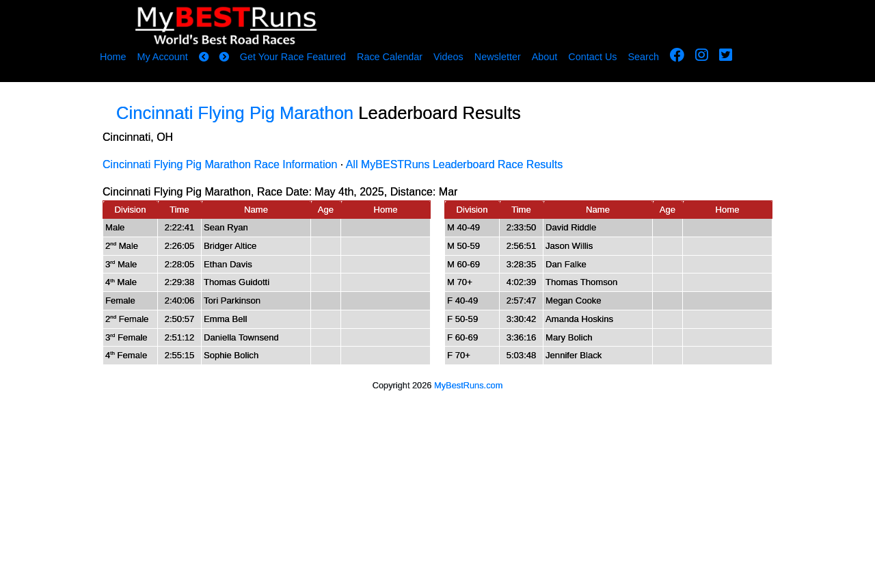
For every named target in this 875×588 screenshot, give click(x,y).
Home (113, 57)
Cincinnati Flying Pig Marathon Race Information (220, 164)
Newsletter (498, 57)
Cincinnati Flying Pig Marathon (235, 113)
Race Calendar (390, 57)
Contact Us (592, 57)
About (545, 57)
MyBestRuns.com (468, 385)
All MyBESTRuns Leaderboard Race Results (454, 164)
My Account (162, 57)
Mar (448, 192)
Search (644, 57)
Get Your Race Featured (293, 57)
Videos (448, 57)
